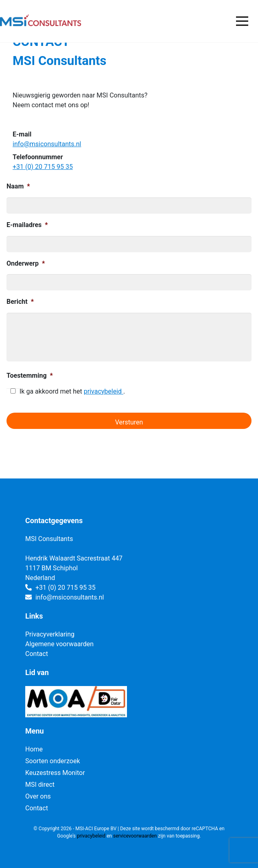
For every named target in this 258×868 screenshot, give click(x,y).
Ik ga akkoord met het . (72, 391)
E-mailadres (27, 225)
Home (34, 749)
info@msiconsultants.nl (47, 144)
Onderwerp (26, 263)
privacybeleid (104, 391)
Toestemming (30, 376)
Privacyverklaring (50, 634)
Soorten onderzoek (53, 761)
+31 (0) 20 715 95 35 (43, 167)
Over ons (38, 796)
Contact (37, 654)
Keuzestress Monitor (55, 773)
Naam (18, 186)
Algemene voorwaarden (59, 644)
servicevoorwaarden (135, 836)
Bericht (20, 302)
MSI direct (40, 785)
